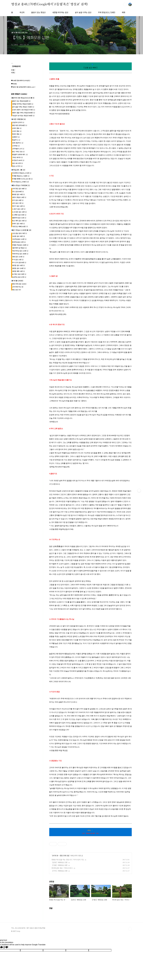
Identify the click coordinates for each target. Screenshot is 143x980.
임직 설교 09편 (18, 200)
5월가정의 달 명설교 (19, 248)
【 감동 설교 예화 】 (91, 68)
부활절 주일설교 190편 (20, 245)
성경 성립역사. (18, 143)
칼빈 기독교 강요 (18, 152)
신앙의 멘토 (17, 131)
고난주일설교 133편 (19, 239)
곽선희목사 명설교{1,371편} (22, 173)
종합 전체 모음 (65, 856)
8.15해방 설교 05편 (19, 215)
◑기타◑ (55, 856)
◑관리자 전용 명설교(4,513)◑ (23, 98)
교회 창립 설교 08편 (19, 189)
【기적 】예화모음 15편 (59, 871)
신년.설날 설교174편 (20, 233)
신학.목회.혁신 (18, 287)
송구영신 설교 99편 (19, 274)
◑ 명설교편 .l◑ (18, 170)
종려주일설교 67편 (19, 242)
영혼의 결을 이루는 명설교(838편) (24, 113)
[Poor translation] (5, 947)
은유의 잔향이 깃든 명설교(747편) (24, 110)
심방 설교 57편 (18, 203)
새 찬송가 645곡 (18, 160)
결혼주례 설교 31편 (19, 218)
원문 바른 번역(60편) (20, 125)
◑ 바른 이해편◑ (18, 119)
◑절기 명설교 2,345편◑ (21, 230)
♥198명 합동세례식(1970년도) (21, 80)
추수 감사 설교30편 (19, 262)
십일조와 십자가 (18, 122)
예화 (124, 12)
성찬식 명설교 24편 (19, 197)
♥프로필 (14, 84)
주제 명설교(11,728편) (107, 12)
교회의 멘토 (17, 128)
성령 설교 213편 (18, 257)
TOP (130, 929)
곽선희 (22, 12)
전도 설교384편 (18, 191)
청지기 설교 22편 (18, 206)
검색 (125, 4)
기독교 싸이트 (17, 157)
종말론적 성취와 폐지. (20, 154)
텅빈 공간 (17, 290)
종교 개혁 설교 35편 (19, 221)
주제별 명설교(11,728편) (21, 176)
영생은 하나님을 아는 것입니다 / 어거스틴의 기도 (68, 860)
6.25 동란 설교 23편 (19, 212)
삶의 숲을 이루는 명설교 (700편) (23, 107)
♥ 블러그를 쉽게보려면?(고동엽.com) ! (23, 87)
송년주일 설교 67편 (19, 277)
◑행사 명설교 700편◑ (21, 185)
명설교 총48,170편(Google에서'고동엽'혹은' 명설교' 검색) (49, 4)
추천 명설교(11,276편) (21, 182)
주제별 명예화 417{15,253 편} (22, 179)
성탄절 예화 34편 (18, 271)
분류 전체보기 (19, 94)
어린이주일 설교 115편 (20, 251)
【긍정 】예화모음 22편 (59, 862)
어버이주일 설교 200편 (20, 254)
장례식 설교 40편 (18, 224)
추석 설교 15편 (18, 260)
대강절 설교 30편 (18, 265)
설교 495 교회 (18, 163)
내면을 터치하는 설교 (60, 12)
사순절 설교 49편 (18, 236)
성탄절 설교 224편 (19, 268)
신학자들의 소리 (18, 149)
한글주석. (16, 140)
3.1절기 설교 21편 (19, 209)
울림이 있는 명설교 (38, 12)
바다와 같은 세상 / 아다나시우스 (62, 868)
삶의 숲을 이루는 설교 (83, 12)
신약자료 (16, 146)
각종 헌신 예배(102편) (20, 226)
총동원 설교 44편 (18, 194)
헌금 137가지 (17, 166)
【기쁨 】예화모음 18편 (59, 865)
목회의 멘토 (17, 134)
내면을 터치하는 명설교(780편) (23, 104)
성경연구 (16, 137)
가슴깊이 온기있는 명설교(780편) (23, 116)
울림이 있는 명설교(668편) (21, 101)
